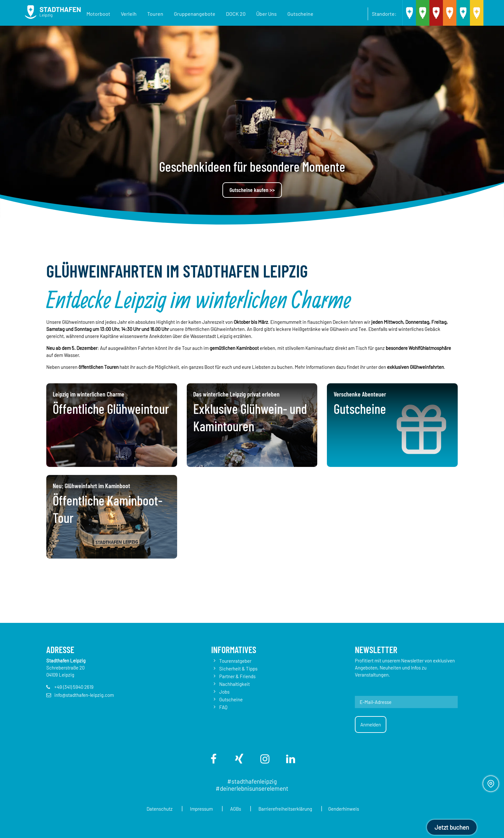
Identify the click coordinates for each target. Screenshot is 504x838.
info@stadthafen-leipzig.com (84, 695)
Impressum (200, 809)
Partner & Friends (237, 676)
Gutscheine (231, 699)
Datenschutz (154, 809)
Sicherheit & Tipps (238, 669)
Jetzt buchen (452, 827)
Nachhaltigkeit (234, 684)
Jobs (224, 692)
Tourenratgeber (235, 661)
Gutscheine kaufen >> (252, 190)
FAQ (223, 707)
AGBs (238, 809)
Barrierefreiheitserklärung (291, 809)
